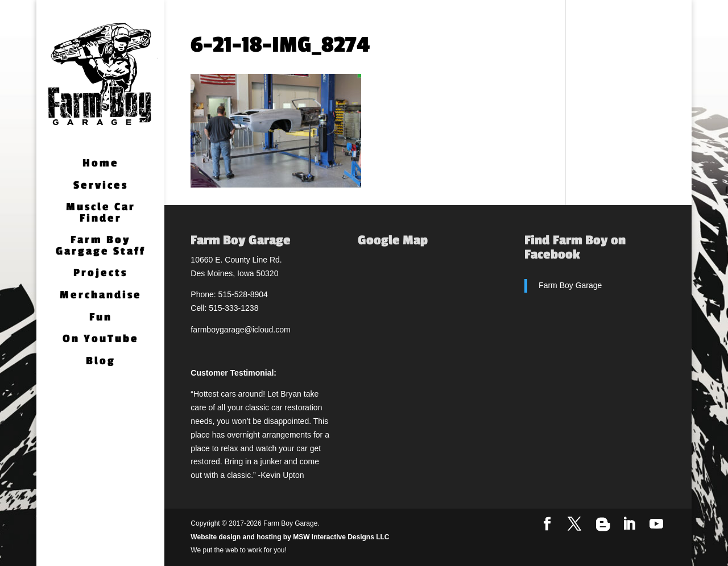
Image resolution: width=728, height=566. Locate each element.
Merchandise (101, 296)
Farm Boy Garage (570, 285)
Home (101, 164)
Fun (101, 318)
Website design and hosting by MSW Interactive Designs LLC (290, 537)
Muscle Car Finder (101, 213)
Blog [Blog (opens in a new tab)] (101, 362)
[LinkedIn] (629, 525)
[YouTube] (656, 525)
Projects (100, 274)
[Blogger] (603, 525)
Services (101, 186)
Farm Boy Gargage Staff (101, 246)
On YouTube (101, 340)
